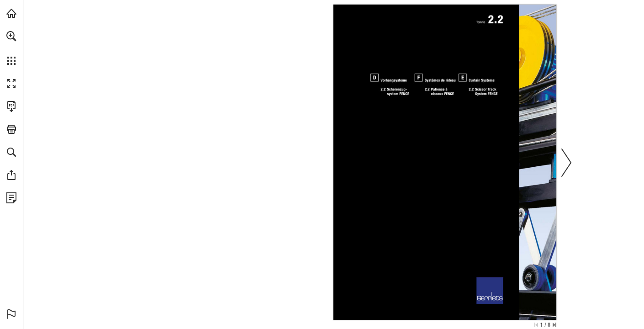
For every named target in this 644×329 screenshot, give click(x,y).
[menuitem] (11, 48)
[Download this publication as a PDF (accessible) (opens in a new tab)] (11, 106)
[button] (11, 36)
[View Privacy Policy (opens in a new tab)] (11, 198)
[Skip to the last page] (554, 325)
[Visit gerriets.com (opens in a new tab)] (11, 13)
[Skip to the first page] (536, 325)
